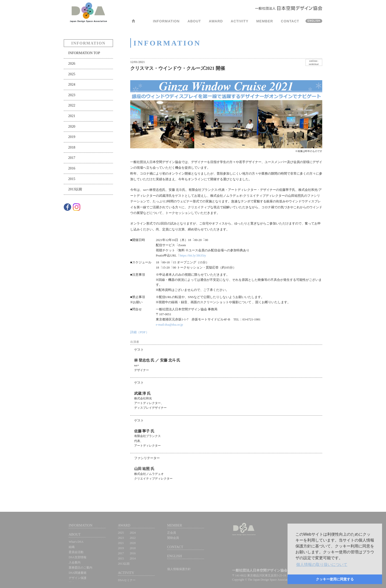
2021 (72, 116)
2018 (72, 147)
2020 (72, 126)
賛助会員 (173, 538)
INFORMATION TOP (84, 53)
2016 (72, 168)
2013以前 (75, 189)
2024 (72, 84)
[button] (322, 565)
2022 (72, 105)
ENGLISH (314, 21)
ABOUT (194, 21)
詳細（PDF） (140, 332)
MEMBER (265, 21)
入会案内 (75, 562)
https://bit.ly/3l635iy (193, 255)
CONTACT (290, 21)
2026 (72, 63)
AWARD (216, 21)
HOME (133, 23)
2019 (72, 137)
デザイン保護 (78, 578)
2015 (72, 179)
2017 (72, 158)
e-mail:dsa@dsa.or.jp (169, 324)
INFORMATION (166, 21)
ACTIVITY (240, 21)
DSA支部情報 (78, 557)
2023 (72, 95)
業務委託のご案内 (80, 568)
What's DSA (76, 542)
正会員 (172, 533)
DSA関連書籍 (78, 573)
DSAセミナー (127, 580)
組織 (72, 547)
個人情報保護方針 (179, 569)
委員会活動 (76, 552)
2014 (133, 558)
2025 (72, 74)
